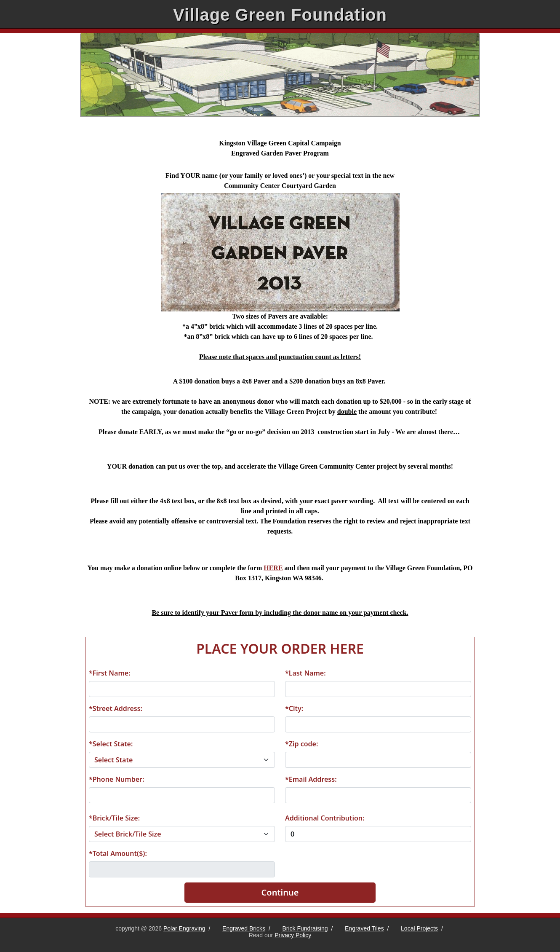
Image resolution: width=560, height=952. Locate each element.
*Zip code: (301, 744)
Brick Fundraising (305, 928)
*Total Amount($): (118, 853)
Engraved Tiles (364, 928)
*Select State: (111, 744)
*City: (294, 708)
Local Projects (419, 928)
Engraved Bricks (244, 928)
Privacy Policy (293, 935)
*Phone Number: (116, 779)
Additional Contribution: (325, 818)
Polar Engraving (184, 928)
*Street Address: (116, 708)
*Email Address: (311, 779)
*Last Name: (305, 673)
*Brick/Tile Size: (114, 818)
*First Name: (110, 673)
